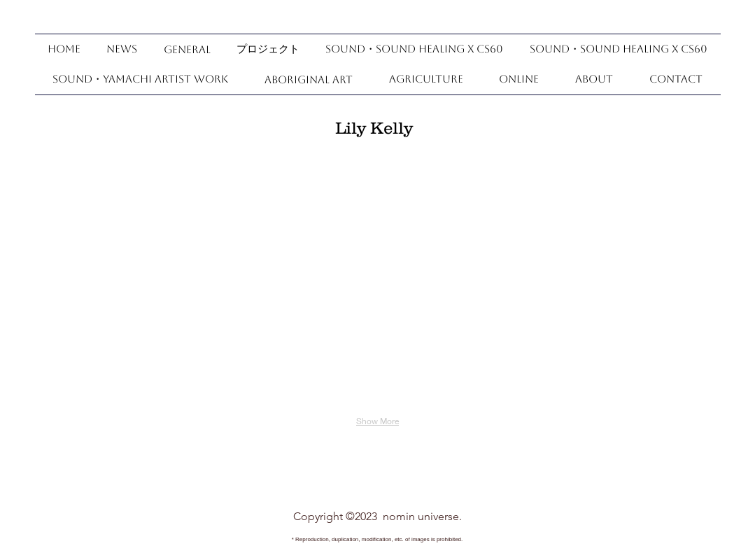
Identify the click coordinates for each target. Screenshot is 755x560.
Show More (377, 421)
